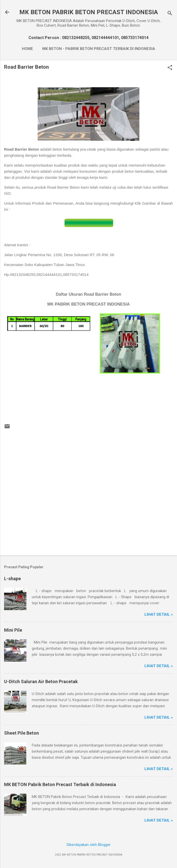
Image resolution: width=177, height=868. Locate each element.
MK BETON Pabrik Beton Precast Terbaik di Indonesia (60, 784)
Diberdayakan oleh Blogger (89, 845)
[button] (170, 68)
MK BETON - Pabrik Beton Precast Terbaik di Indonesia (99, 49)
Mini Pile (13, 630)
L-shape (12, 579)
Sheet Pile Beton (21, 733)
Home (27, 49)
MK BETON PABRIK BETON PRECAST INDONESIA (89, 12)
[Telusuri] (170, 14)
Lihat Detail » (159, 614)
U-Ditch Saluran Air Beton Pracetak (41, 681)
